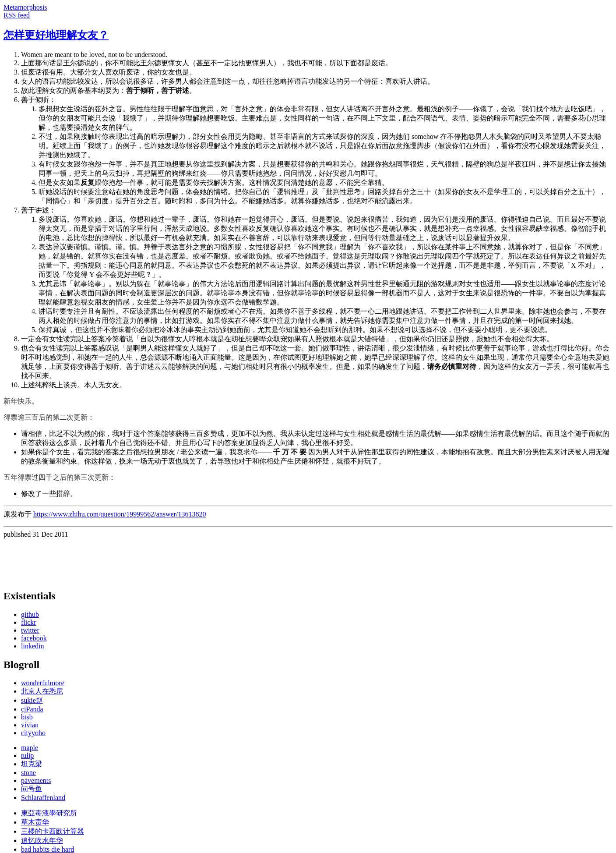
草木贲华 (35, 822)
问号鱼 (32, 789)
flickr (29, 622)
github (30, 614)
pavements (36, 780)
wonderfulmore (43, 683)
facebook (34, 638)
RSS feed (17, 15)
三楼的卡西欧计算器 (53, 831)
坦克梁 (32, 764)
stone (28, 773)
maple (30, 748)
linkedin (32, 646)
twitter (30, 630)
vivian (30, 725)
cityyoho (33, 733)
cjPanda (32, 709)
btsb (27, 717)
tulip (27, 756)
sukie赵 (32, 700)
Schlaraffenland (43, 798)
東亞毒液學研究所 (49, 813)
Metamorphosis (25, 7)
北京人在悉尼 (42, 691)
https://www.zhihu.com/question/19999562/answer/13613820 (120, 514)
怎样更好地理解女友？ (56, 35)
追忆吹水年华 (42, 841)
